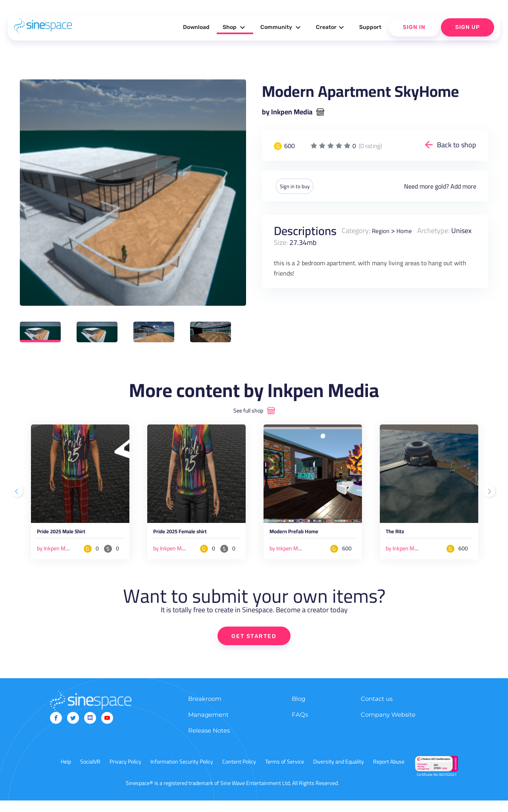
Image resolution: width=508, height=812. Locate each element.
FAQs (300, 726)
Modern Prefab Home (304, 534)
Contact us (377, 710)
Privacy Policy (125, 773)
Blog (298, 710)
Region (382, 230)
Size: (306, 242)
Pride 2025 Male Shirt (72, 534)
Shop (235, 27)
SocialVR (90, 773)
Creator (331, 27)
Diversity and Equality (339, 773)
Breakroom (205, 710)
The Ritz (399, 534)
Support (370, 27)
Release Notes (209, 742)
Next (490, 497)
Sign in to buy (301, 186)
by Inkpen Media (287, 112)
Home (409, 230)
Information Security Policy (182, 773)
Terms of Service (285, 773)
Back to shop (457, 145)
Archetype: (440, 230)
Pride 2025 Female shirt (191, 534)
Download (196, 27)
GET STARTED (254, 647)
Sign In (414, 27)
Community (282, 27)
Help (66, 773)
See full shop (248, 411)
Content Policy (239, 773)
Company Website (388, 726)
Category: (356, 230)
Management (208, 726)
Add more (463, 186)
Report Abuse (389, 773)
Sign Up (468, 27)
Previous (18, 497)
